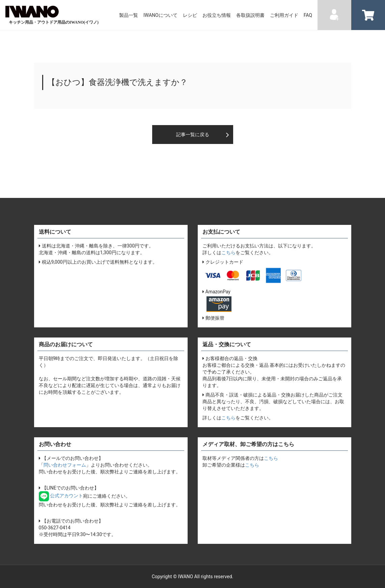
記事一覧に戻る (193, 135)
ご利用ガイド (284, 15)
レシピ (190, 15)
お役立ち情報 (217, 15)
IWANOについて (160, 15)
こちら (228, 253)
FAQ (308, 15)
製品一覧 (129, 15)
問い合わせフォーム (65, 465)
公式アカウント (61, 496)
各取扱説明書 (250, 15)
